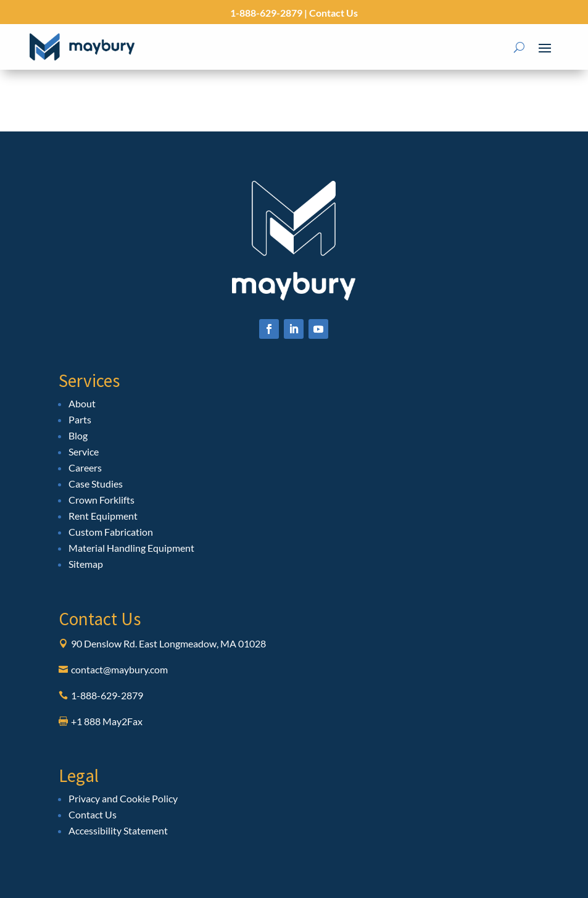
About (82, 403)
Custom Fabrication (111, 532)
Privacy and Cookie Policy (123, 798)
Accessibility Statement (118, 830)
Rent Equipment (103, 516)
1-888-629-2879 (266, 13)
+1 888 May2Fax (107, 721)
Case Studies (96, 484)
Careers (85, 468)
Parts (80, 419)
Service (84, 451)
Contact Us (333, 13)
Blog (78, 435)
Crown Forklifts (101, 500)
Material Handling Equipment (131, 548)
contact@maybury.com (119, 669)
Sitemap (86, 564)
